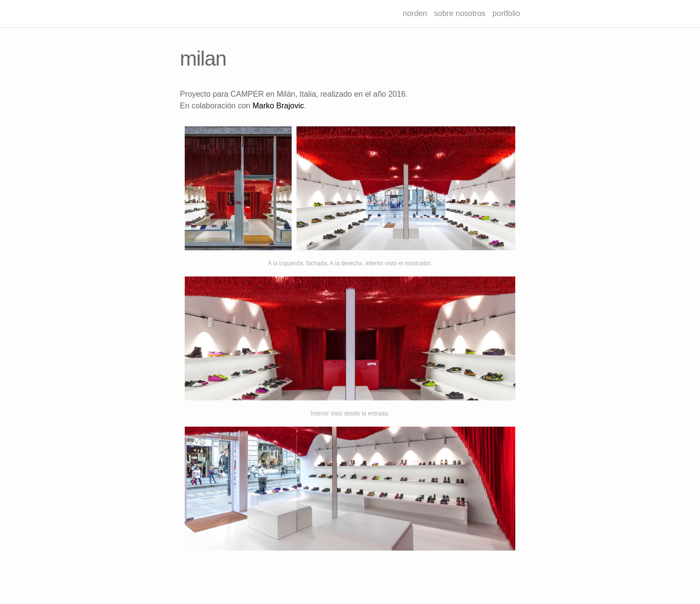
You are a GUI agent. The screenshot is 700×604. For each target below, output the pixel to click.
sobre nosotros (460, 13)
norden (415, 13)
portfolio (506, 13)
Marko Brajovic (278, 106)
